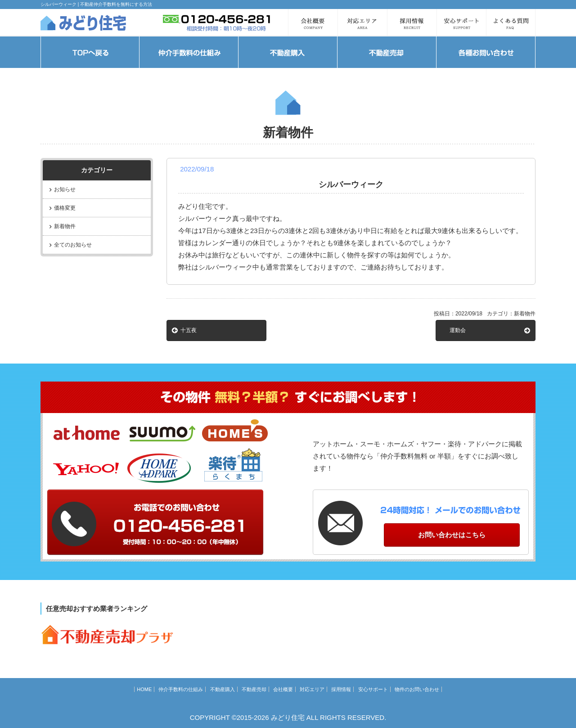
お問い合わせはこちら (452, 535)
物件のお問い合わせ (417, 689)
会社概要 (283, 689)
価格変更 (65, 208)
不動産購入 (223, 689)
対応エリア (312, 689)
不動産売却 (254, 689)
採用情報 (341, 689)
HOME (144, 689)
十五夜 (189, 330)
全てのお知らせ (73, 245)
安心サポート (373, 689)
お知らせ (65, 189)
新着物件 (65, 226)
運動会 (458, 330)
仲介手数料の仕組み (181, 689)
